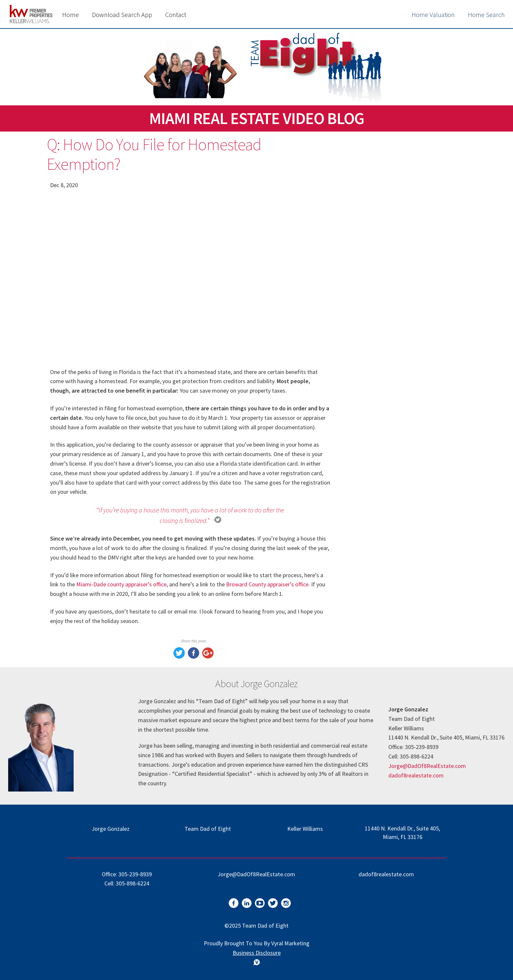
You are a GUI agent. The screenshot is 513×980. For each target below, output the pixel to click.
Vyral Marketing (290, 943)
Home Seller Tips (379, 594)
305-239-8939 (135, 874)
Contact (176, 15)
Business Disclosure (257, 953)
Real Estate (371, 580)
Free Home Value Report (403, 313)
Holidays (368, 622)
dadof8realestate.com (416, 775)
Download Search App (122, 15)
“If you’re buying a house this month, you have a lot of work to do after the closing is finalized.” (190, 515)
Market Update (376, 567)
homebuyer (371, 512)
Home (71, 15)
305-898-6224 (133, 883)
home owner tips (379, 525)
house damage (376, 553)
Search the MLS (403, 449)
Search (444, 164)
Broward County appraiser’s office (267, 584)
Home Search (486, 15)
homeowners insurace (386, 498)
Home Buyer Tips (379, 608)
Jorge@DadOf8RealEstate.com (427, 766)
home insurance (377, 539)
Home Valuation (433, 15)
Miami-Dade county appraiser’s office (121, 584)
